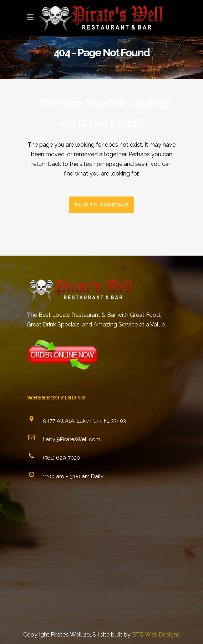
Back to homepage (101, 205)
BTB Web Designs (156, 635)
